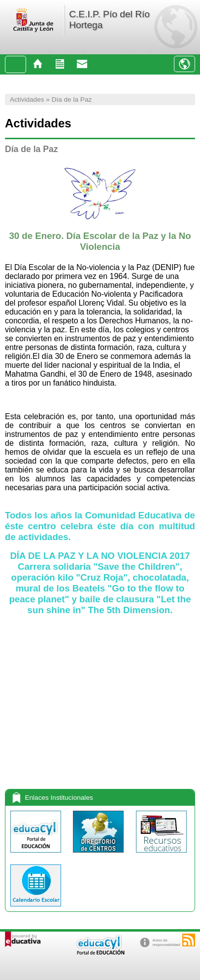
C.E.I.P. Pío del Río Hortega (109, 20)
